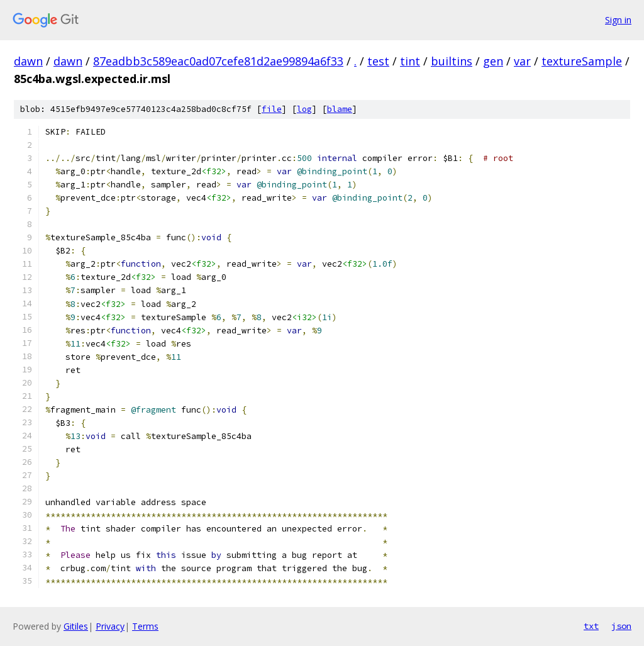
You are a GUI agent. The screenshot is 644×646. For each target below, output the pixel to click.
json (621, 626)
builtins (452, 61)
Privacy (110, 626)
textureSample (582, 61)
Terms (145, 626)
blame (340, 109)
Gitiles (76, 626)
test (378, 61)
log (304, 109)
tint (410, 61)
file (272, 109)
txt (591, 626)
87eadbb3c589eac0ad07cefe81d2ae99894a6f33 (218, 61)
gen (493, 61)
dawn (28, 61)
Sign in (618, 20)
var (522, 61)
